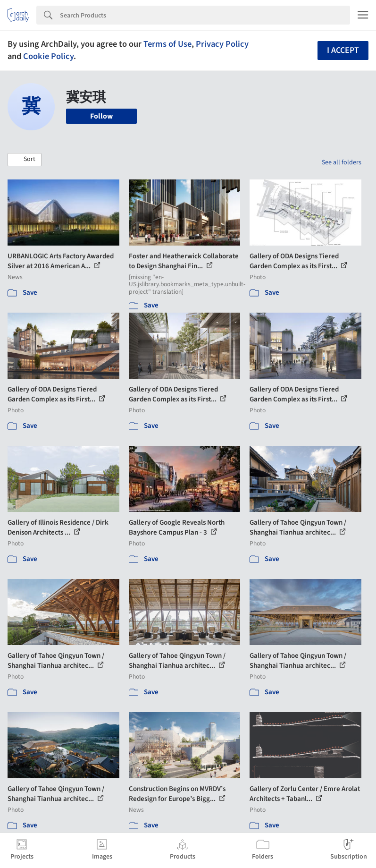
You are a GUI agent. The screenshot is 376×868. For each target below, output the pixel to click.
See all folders (342, 162)
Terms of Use (167, 44)
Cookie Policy (48, 56)
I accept (343, 50)
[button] (25, 160)
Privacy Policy (222, 44)
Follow (101, 116)
